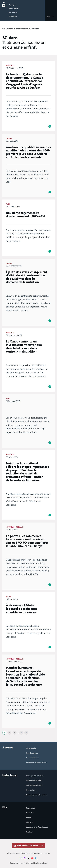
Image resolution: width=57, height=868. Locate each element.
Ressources (13, 12)
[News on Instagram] (25, 858)
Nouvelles (13, 16)
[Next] (26, 733)
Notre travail (14, 9)
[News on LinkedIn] (36, 858)
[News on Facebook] (21, 858)
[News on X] (28, 858)
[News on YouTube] (32, 858)
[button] (51, 17)
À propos (12, 5)
